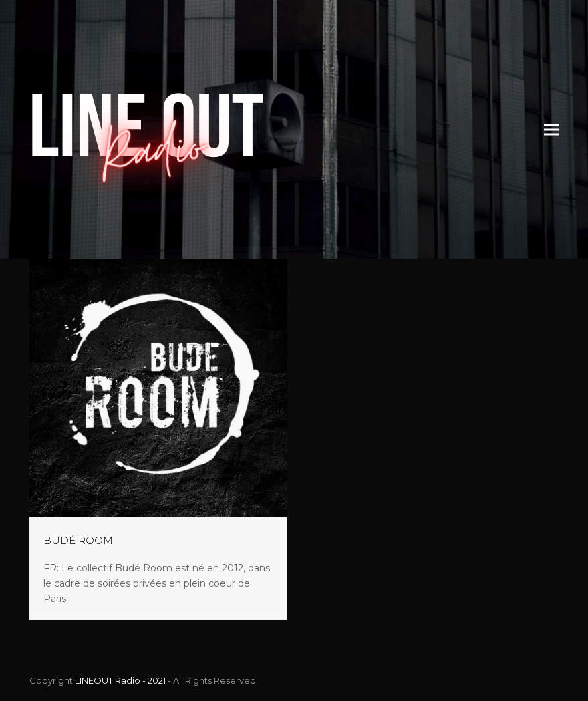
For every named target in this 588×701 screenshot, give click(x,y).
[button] (551, 129)
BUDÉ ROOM (78, 540)
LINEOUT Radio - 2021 (120, 680)
